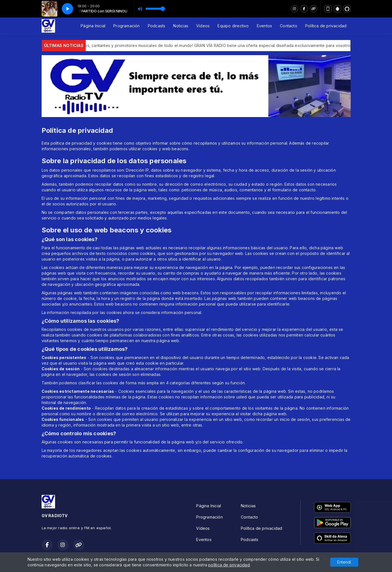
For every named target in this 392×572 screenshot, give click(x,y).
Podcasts (157, 26)
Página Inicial (93, 26)
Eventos (264, 26)
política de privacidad (229, 565)
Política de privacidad (326, 26)
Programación (127, 26)
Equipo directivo (233, 26)
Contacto (289, 26)
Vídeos (203, 26)
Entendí (344, 562)
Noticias (181, 26)
